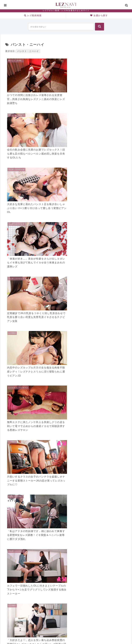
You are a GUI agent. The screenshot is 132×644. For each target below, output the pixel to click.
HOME (51, 634)
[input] (61, 27)
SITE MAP (64, 634)
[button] (99, 27)
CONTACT (79, 634)
